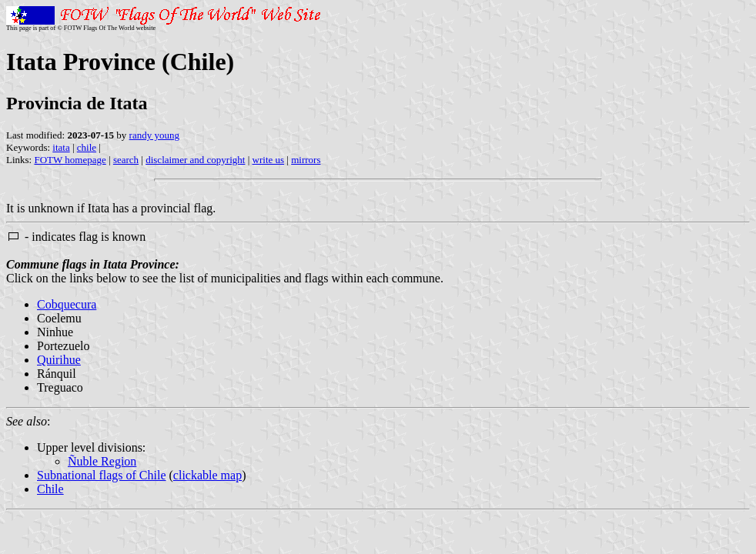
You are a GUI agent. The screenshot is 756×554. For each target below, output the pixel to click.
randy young (154, 135)
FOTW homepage (70, 160)
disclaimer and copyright (195, 160)
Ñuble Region (102, 461)
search (126, 160)
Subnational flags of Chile (102, 475)
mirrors (306, 160)
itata (61, 147)
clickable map (207, 475)
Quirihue (59, 360)
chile (87, 147)
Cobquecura (67, 304)
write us (269, 160)
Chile (50, 489)
